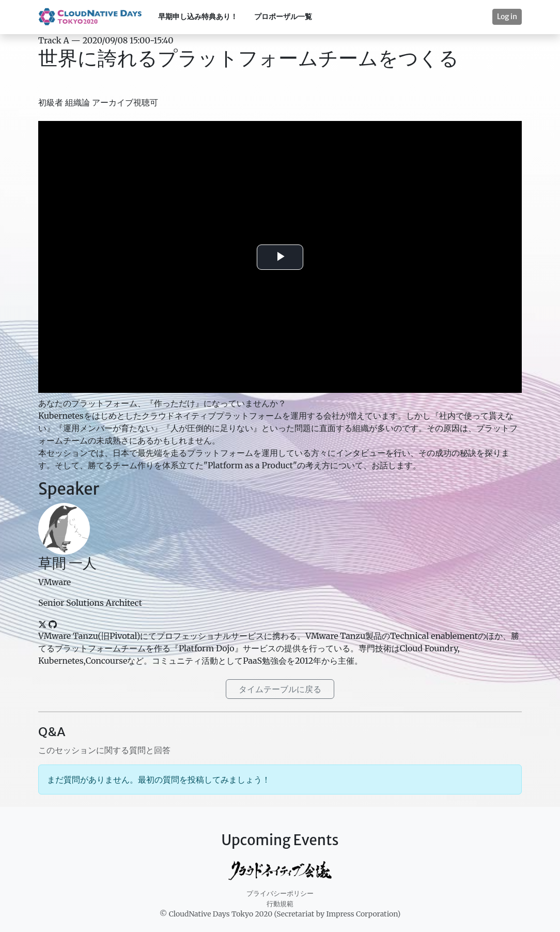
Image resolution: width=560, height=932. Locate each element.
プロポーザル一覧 (283, 17)
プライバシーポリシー (280, 893)
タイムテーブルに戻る (280, 689)
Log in (507, 17)
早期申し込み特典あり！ (198, 17)
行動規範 (280, 904)
